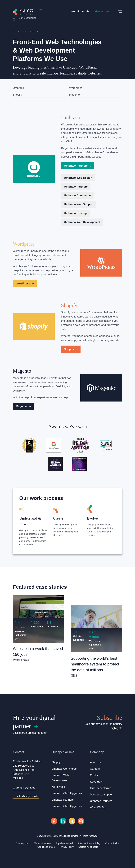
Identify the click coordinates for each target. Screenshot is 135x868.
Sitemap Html (23, 843)
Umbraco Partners (78, 166)
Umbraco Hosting (75, 213)
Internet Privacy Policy (89, 843)
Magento (74, 95)
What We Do (98, 807)
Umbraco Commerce (77, 196)
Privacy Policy (67, 847)
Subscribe (109, 718)
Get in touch (103, 12)
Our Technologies (101, 788)
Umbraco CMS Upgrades (67, 793)
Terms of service (43, 843)
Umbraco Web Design (78, 178)
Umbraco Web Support (79, 204)
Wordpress (76, 88)
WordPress (25, 284)
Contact (95, 775)
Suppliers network (65, 843)
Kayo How (96, 782)
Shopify (17, 95)
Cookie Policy (112, 843)
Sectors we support (102, 795)
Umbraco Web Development (82, 222)
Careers (95, 769)
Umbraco (18, 88)
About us (95, 762)
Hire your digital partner (34, 722)
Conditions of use (46, 847)
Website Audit (80, 12)
